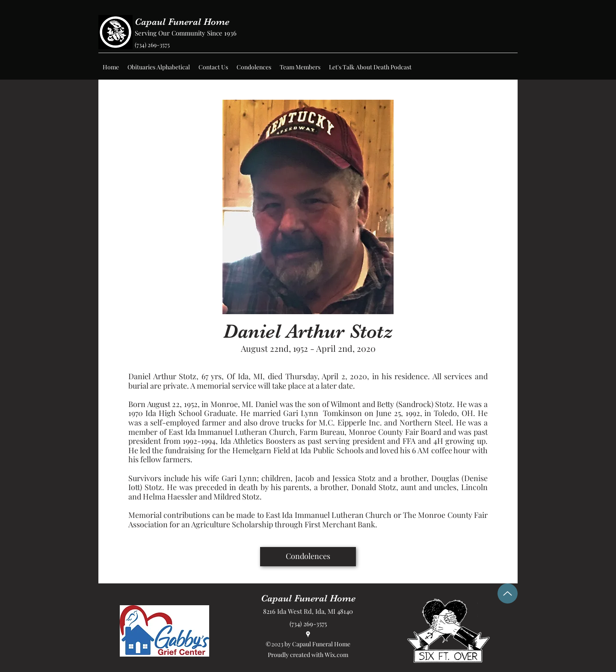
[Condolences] (308, 557)
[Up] (508, 593)
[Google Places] (308, 634)
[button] (159, 67)
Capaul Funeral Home (182, 22)
